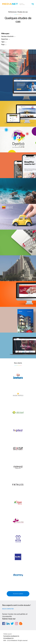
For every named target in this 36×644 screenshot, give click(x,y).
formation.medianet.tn (11, 636)
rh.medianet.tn (8, 638)
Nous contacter (8, 609)
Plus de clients (18, 594)
